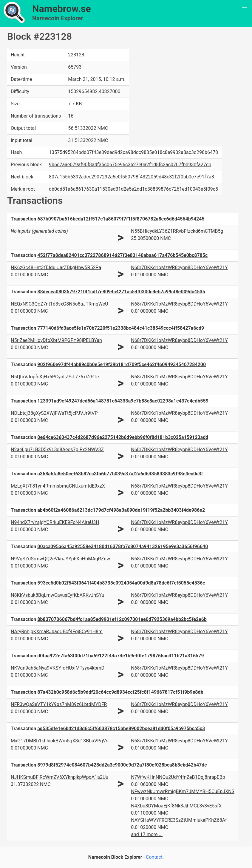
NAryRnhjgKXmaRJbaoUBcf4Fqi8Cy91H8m (57, 632)
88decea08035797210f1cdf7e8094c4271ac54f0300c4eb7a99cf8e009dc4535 (121, 292)
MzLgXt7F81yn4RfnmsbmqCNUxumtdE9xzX (58, 486)
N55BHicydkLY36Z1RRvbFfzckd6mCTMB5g (177, 231)
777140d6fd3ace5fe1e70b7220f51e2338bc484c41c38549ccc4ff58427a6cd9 (121, 328)
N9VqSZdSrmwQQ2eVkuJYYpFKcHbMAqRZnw (60, 559)
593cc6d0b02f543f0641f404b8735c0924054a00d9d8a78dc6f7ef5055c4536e (121, 583)
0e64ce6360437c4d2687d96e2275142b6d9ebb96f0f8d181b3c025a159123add (123, 437)
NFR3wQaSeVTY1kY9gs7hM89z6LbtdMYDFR (59, 704)
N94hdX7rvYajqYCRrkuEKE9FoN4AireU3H (55, 522)
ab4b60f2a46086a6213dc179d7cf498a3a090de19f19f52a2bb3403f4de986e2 (121, 510)
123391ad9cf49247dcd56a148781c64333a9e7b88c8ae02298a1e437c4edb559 (123, 401)
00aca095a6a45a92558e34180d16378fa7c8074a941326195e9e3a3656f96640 (123, 546)
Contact (154, 857)
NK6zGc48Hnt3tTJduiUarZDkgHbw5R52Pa (56, 268)
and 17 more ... (147, 834)
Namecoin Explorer (58, 18)
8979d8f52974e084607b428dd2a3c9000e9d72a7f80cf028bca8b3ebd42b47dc (122, 765)
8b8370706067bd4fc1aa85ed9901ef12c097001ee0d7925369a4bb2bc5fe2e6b (122, 619)
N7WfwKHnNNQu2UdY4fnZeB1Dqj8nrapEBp (178, 777)
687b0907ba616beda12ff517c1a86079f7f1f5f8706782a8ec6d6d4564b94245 (121, 219)
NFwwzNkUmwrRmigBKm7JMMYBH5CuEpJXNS (183, 791)
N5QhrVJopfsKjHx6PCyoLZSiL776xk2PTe (55, 377)
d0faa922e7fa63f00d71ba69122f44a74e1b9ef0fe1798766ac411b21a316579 (120, 656)
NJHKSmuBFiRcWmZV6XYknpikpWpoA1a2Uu (59, 777)
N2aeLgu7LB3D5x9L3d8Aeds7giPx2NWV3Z (57, 450)
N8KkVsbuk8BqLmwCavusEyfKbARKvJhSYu (58, 595)
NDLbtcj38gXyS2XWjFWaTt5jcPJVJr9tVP (54, 413)
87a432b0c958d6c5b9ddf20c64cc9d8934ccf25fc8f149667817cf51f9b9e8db (120, 692)
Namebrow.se (62, 9)
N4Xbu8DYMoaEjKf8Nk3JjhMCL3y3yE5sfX (176, 806)
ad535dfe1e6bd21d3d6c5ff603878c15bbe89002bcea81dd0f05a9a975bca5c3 (121, 729)
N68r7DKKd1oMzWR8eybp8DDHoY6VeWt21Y (179, 268)
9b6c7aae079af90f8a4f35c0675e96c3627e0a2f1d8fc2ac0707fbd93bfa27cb (130, 165)
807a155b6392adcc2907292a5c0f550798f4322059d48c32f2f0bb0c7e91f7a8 (132, 177)
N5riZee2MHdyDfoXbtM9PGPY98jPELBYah (56, 340)
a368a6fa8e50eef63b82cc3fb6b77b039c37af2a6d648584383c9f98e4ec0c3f (120, 474)
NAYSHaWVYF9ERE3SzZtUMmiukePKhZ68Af (179, 820)
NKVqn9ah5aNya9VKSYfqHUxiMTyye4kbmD (58, 668)
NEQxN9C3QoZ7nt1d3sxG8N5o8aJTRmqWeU (59, 304)
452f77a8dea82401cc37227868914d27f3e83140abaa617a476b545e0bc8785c (122, 255)
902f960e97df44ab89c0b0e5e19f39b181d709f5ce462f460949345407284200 (122, 364)
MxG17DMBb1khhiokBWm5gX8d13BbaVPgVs (60, 741)
